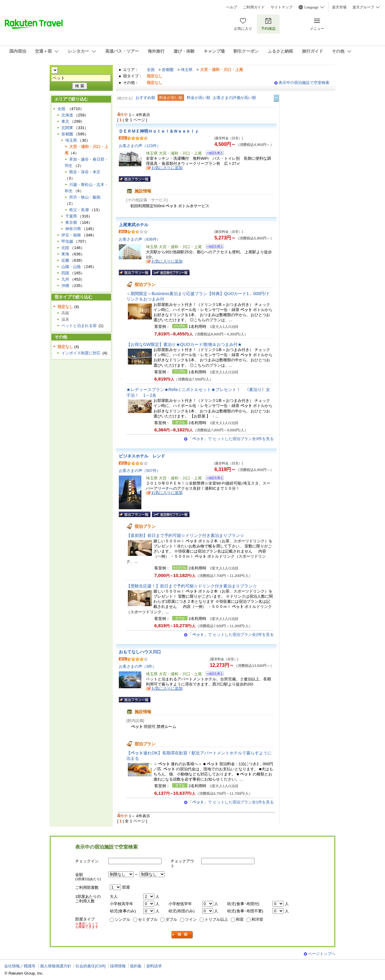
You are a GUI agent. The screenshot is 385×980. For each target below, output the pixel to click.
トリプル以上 (216, 919)
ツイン (191, 919)
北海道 (67, 115)
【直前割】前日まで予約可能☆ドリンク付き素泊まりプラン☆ (185, 535)
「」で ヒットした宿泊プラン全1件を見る (231, 802)
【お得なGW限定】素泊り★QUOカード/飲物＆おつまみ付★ (184, 344)
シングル (122, 919)
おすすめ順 (145, 98)
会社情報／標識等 (20, 966)
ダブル (171, 919)
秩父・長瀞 (79, 210)
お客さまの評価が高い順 (234, 98)
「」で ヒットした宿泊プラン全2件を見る (231, 635)
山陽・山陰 (71, 267)
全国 (151, 70)
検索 (182, 935)
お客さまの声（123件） (140, 146)
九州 (65, 279)
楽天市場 (339, 7)
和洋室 (257, 919)
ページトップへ (322, 954)
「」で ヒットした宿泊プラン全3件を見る (231, 439)
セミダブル (148, 919)
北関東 (67, 128)
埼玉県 (187, 70)
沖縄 (65, 286)
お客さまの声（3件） (137, 666)
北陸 (65, 248)
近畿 (65, 260)
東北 (65, 121)
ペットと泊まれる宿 (79, 326)
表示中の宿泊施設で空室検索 (304, 83)
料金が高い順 (199, 98)
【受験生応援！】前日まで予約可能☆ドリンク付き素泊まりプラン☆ (192, 586)
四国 (65, 273)
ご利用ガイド (254, 7)
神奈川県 (73, 229)
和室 (240, 919)
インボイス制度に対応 (81, 353)
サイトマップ (282, 7)
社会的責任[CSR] (91, 966)
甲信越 (67, 241)
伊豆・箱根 (71, 235)
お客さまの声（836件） (140, 239)
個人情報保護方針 (56, 966)
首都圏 (168, 70)
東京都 (71, 222)
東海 (65, 254)
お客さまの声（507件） (140, 471)
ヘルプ (232, 7)
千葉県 (71, 216)
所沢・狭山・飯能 (85, 197)
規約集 (136, 966)
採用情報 (118, 966)
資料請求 (154, 966)
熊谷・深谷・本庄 (85, 172)
